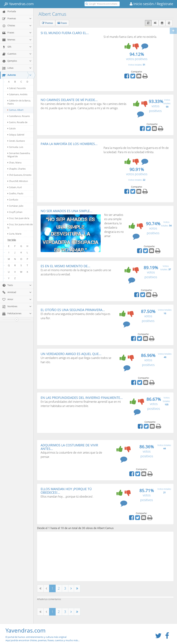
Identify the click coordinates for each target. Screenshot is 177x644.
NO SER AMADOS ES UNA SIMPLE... (67, 211)
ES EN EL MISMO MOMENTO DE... (65, 266)
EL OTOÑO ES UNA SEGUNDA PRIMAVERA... (73, 310)
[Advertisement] (70, 61)
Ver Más (12, 240)
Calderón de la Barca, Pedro (19, 102)
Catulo (12, 128)
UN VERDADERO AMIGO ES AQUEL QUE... (71, 354)
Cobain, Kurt (15, 187)
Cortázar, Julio (15, 206)
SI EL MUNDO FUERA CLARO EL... (65, 33)
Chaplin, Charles (17, 169)
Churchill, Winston (18, 181)
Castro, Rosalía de (17, 122)
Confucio (13, 200)
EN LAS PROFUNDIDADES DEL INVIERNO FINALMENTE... (82, 398)
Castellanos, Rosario (19, 116)
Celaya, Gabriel (16, 135)
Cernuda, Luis (15, 147)
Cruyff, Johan (15, 212)
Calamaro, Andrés (17, 94)
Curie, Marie (14, 234)
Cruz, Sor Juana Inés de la (20, 226)
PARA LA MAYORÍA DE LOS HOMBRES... (69, 144)
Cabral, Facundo (17, 88)
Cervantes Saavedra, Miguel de (19, 155)
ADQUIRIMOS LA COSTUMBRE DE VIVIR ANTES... (69, 447)
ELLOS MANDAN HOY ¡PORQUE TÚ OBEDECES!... (66, 491)
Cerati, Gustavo (16, 141)
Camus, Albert (15, 110)
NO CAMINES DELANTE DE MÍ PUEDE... (69, 100)
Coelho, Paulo (15, 193)
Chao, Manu (14, 163)
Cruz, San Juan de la (18, 218)
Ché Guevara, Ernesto (19, 175)
